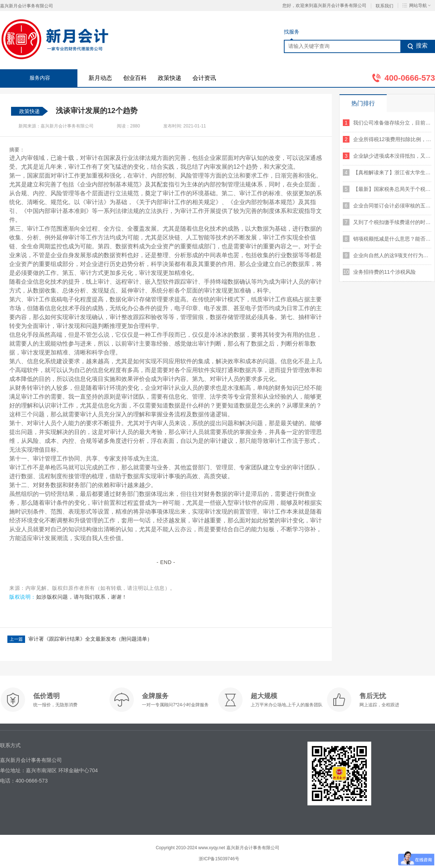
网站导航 (417, 6)
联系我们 (384, 6)
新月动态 (100, 78)
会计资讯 (204, 78)
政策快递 (170, 78)
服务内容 (40, 78)
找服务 (292, 32)
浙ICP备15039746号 (219, 859)
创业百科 (135, 78)
